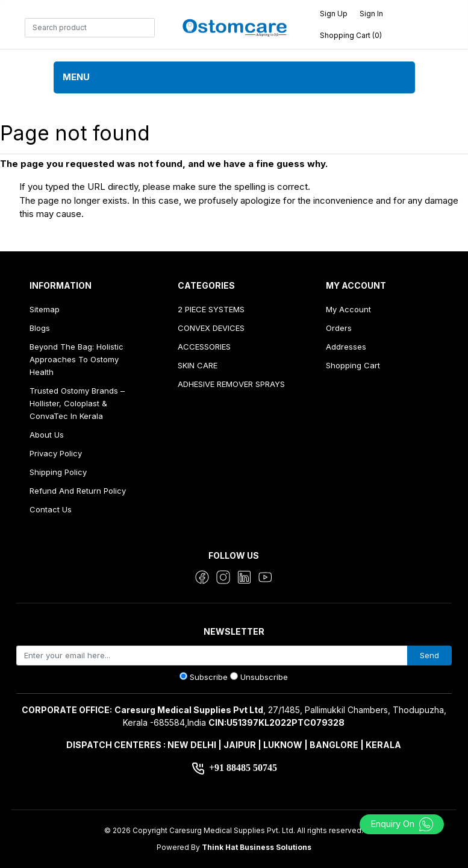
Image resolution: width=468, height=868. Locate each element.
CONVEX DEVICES (211, 328)
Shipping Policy (58, 472)
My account (348, 309)
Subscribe (209, 677)
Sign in (371, 14)
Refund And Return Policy (78, 491)
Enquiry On (402, 824)
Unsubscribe (264, 677)
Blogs (40, 328)
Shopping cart (353, 365)
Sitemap (45, 309)
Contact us (51, 509)
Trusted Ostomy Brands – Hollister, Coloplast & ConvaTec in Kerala (77, 403)
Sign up (334, 14)
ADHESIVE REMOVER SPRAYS (231, 384)
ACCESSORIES (204, 347)
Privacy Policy (56, 453)
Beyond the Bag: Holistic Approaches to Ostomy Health (76, 359)
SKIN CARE (198, 365)
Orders (339, 328)
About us (47, 435)
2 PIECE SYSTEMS (211, 309)
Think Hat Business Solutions (257, 847)
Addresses (346, 347)
